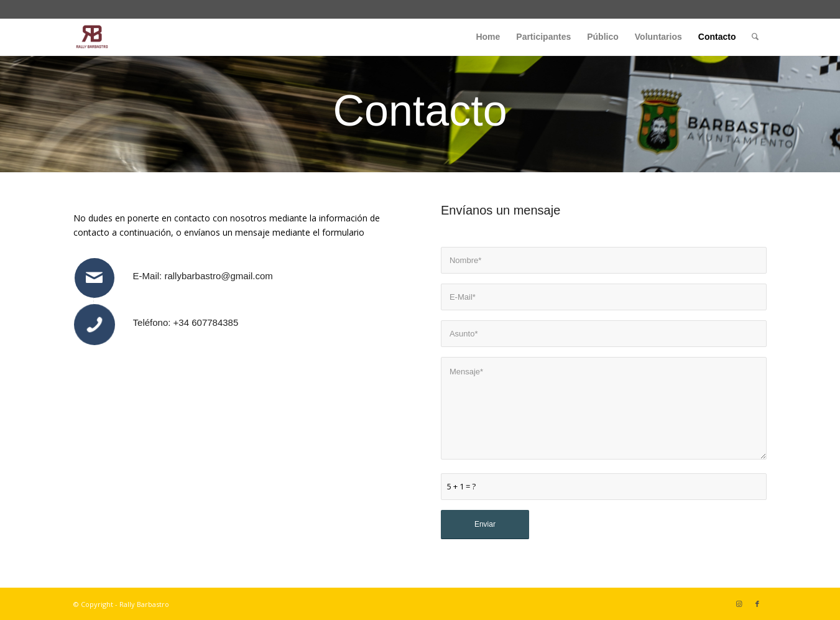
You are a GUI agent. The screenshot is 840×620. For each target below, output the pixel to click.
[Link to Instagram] (739, 604)
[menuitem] (488, 37)
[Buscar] (755, 37)
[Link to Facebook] (757, 604)
